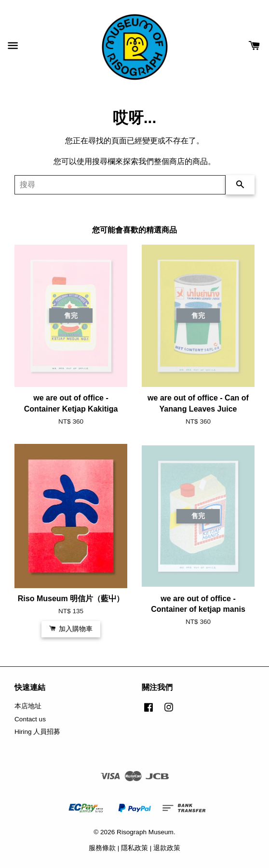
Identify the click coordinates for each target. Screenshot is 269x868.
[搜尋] (120, 185)
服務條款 (102, 848)
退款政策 (167, 848)
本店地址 (28, 706)
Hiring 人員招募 (37, 732)
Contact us (30, 719)
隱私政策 (134, 848)
